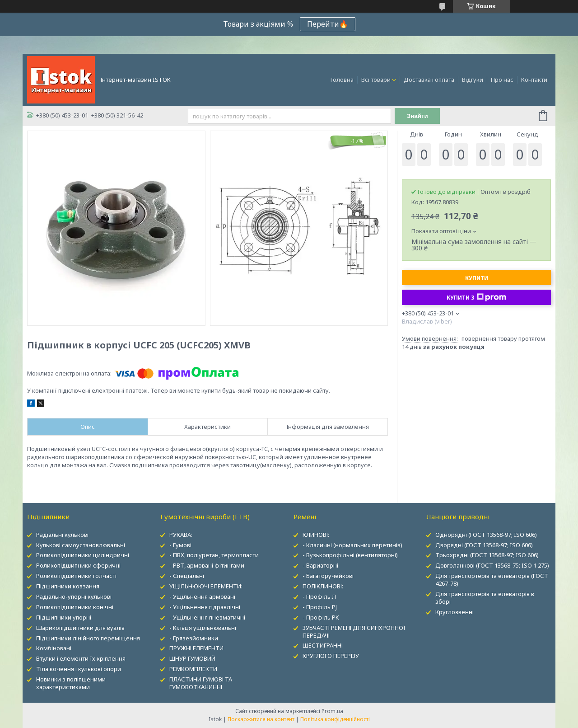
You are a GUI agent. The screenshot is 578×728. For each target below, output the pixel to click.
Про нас (502, 80)
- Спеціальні (187, 576)
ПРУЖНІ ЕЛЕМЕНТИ (196, 648)
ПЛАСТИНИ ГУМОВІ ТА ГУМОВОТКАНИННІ (201, 683)
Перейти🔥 (328, 24)
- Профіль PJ (320, 607)
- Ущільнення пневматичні (207, 617)
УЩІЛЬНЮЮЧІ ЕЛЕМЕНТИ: (206, 586)
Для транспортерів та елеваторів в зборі (485, 598)
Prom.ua (332, 711)
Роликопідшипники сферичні (78, 565)
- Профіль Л (319, 596)
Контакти (534, 80)
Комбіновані (54, 648)
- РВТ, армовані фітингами (207, 565)
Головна (342, 80)
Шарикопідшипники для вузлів (80, 628)
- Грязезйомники (194, 638)
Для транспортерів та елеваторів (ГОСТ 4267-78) (492, 580)
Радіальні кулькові (62, 535)
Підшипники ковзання (68, 586)
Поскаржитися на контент (261, 719)
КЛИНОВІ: (316, 535)
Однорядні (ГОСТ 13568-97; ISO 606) (486, 535)
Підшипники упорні (64, 617)
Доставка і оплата (429, 80)
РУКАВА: (181, 535)
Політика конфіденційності (335, 719)
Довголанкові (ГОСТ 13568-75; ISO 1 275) (492, 565)
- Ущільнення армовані (202, 596)
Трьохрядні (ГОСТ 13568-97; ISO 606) (487, 555)
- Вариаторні (320, 565)
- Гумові (180, 545)
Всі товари (376, 80)
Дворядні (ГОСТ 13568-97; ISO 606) (484, 545)
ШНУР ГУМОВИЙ (192, 658)
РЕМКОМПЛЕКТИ (193, 669)
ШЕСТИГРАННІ (323, 645)
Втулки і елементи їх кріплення (81, 658)
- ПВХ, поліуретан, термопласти (214, 555)
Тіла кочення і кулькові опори (79, 669)
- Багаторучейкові (328, 576)
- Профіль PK (321, 617)
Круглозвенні (454, 612)
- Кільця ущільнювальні (203, 628)
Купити (477, 278)
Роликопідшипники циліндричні (83, 555)
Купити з (476, 297)
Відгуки (473, 80)
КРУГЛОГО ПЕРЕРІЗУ (331, 656)
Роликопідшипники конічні (75, 607)
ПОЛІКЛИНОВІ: (323, 586)
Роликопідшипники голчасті (76, 576)
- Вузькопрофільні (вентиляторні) (350, 555)
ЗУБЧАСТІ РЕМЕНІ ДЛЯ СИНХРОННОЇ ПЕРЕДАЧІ (354, 632)
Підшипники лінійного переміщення (88, 638)
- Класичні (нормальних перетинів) (352, 545)
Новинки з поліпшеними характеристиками (71, 683)
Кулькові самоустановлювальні (81, 545)
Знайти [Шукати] (417, 116)
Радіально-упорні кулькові (74, 596)
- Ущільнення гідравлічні (205, 607)
